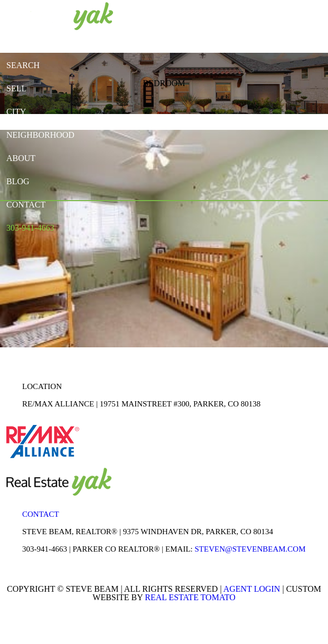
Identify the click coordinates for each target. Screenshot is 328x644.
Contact (41, 514)
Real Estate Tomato (190, 597)
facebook (201, 15)
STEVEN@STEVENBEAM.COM (250, 549)
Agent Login (252, 589)
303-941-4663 (45, 549)
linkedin (221, 15)
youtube (241, 15)
